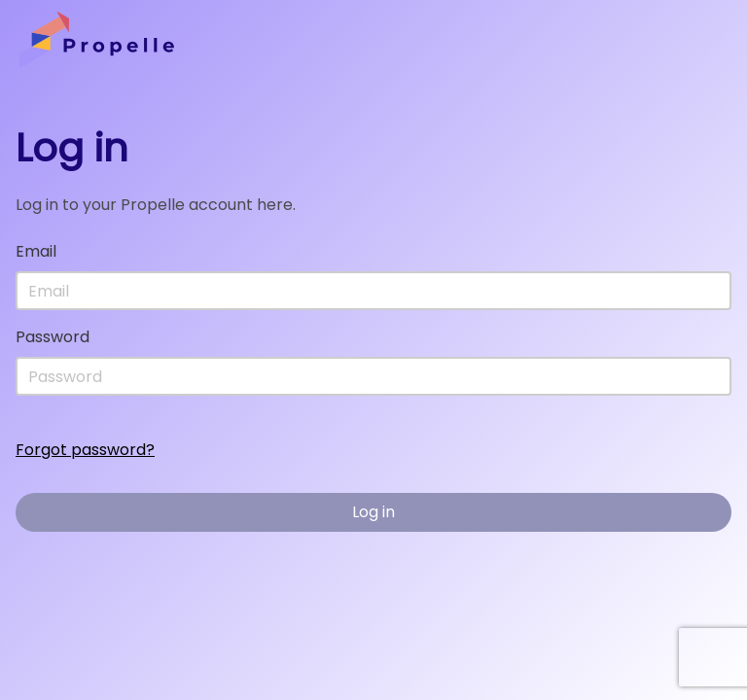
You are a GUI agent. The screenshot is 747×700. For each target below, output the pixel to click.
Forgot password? (85, 450)
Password (53, 337)
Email (36, 251)
